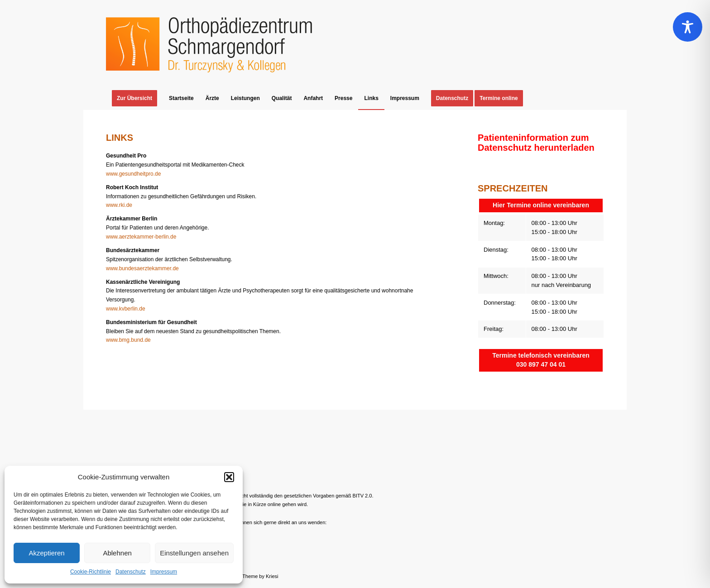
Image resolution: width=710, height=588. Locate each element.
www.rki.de (119, 205)
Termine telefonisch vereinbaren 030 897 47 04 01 (541, 360)
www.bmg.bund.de (128, 340)
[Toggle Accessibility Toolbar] (688, 27)
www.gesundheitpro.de (133, 174)
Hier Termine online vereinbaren (541, 205)
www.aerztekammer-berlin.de (141, 237)
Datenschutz (131, 572)
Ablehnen (117, 553)
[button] (229, 477)
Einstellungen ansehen (194, 553)
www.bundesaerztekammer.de (142, 268)
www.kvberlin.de (126, 309)
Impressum (164, 572)
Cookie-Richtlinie (91, 572)
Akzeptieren (46, 553)
